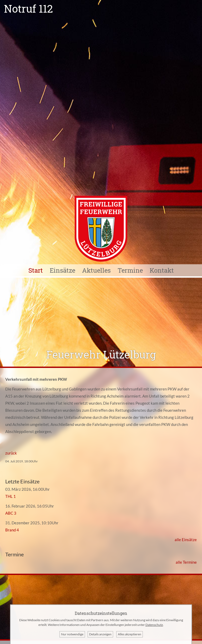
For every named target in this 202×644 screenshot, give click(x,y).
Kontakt (162, 270)
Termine (130, 270)
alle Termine (186, 562)
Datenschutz (154, 625)
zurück (11, 453)
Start (36, 270)
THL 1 (11, 496)
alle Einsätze (186, 540)
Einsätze (62, 270)
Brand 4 (12, 530)
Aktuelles (96, 270)
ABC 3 (11, 513)
